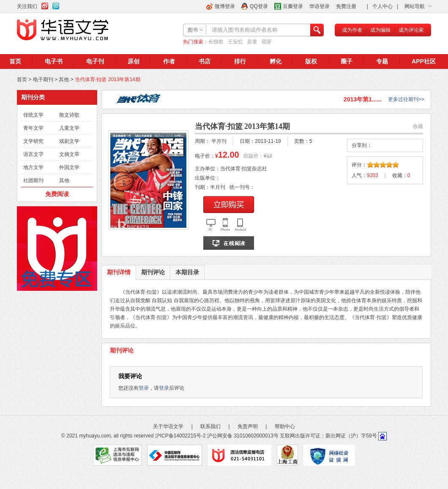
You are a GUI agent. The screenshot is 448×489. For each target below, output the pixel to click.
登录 (144, 388)
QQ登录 (259, 6)
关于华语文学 (168, 426)
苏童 (252, 42)
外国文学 (69, 167)
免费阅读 (57, 194)
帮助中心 (285, 426)
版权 (311, 61)
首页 (15, 61)
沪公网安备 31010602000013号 (243, 436)
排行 (240, 61)
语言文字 (33, 154)
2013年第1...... (363, 99)
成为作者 (352, 30)
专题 (382, 61)
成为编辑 (380, 30)
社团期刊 (33, 180)
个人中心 (382, 6)
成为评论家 (411, 30)
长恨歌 (216, 42)
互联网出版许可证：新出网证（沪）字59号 (328, 436)
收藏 (418, 126)
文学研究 (33, 141)
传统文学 (33, 115)
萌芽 (267, 42)
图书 (193, 30)
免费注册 (346, 6)
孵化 (276, 61)
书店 (205, 61)
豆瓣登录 (293, 6)
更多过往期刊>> (406, 99)
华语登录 (320, 6)
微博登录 (225, 6)
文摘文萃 (69, 154)
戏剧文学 (69, 141)
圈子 (347, 61)
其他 (64, 79)
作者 (169, 61)
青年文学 (33, 128)
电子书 (54, 61)
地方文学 (33, 167)
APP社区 (424, 61)
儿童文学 (69, 128)
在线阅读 (229, 243)
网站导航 (415, 6)
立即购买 (229, 205)
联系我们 (210, 426)
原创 (134, 61)
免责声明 (248, 426)
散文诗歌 (69, 115)
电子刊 (95, 61)
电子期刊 (43, 79)
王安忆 (235, 42)
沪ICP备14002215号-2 (180, 436)
